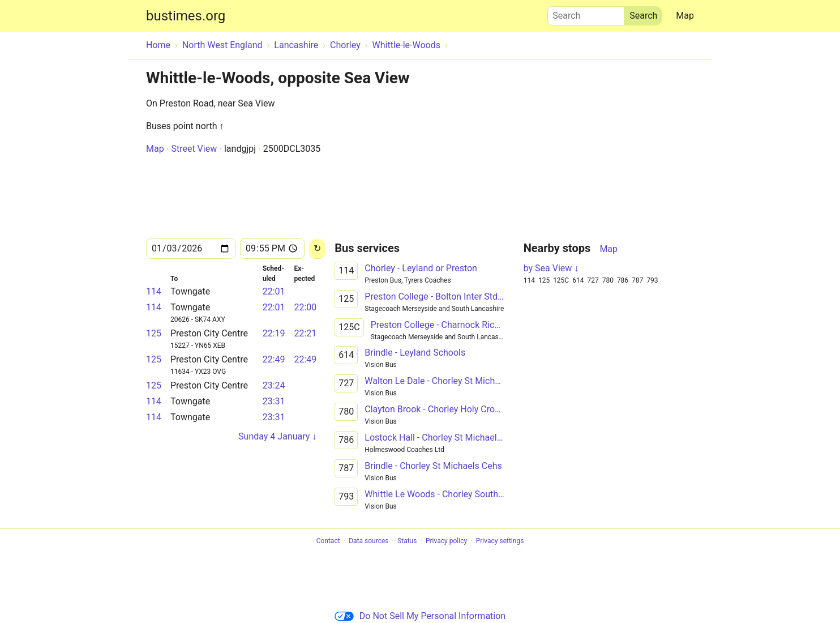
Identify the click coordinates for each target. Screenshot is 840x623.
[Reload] (317, 249)
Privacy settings (500, 541)
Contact (328, 541)
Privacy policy (446, 541)
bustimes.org (186, 16)
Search (586, 13)
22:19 (274, 333)
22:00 (305, 307)
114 (154, 291)
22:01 (274, 291)
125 (154, 333)
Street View (194, 149)
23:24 (274, 385)
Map (685, 16)
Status (407, 541)
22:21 (305, 333)
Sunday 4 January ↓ (277, 436)
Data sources (368, 541)
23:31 (274, 401)
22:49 (274, 359)
